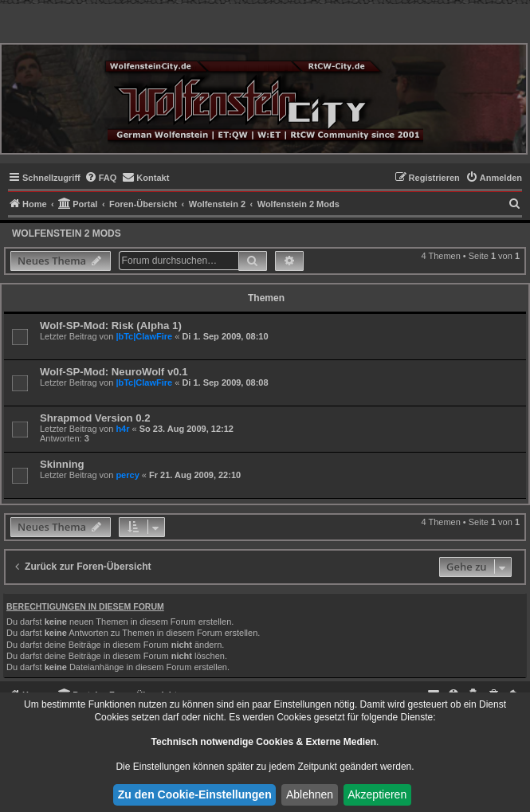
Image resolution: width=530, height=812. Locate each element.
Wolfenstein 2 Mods (67, 233)
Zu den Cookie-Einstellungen (195, 794)
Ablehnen (310, 794)
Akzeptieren (377, 794)
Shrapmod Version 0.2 (95, 418)
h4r (122, 429)
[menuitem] (101, 178)
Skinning (62, 464)
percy (127, 475)
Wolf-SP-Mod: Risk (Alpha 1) (111, 326)
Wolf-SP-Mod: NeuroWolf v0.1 (114, 372)
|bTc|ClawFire (144, 336)
